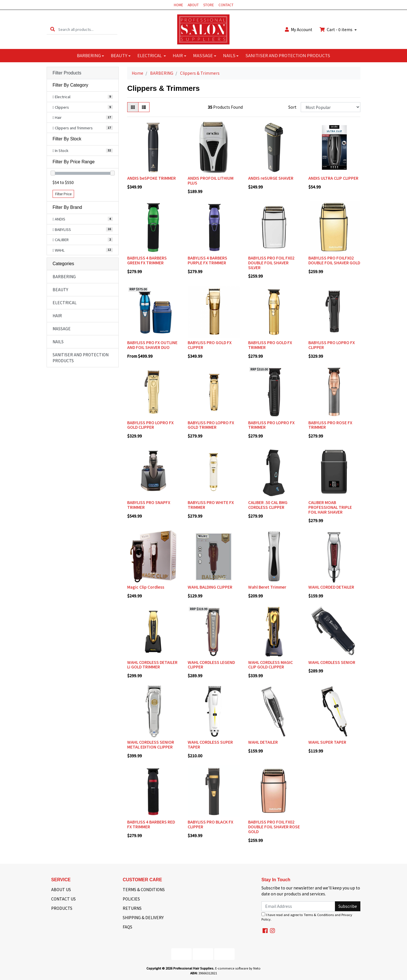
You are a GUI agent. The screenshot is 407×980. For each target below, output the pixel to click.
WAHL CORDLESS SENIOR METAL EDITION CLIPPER (151, 744)
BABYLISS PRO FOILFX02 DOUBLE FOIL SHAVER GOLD (334, 260)
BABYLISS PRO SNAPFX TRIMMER (149, 505)
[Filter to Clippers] (83, 107)
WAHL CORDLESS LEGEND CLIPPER (211, 665)
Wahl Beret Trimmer (267, 587)
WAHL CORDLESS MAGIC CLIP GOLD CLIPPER (270, 665)
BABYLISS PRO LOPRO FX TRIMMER (271, 425)
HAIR (178, 55)
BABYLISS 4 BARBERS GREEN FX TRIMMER (147, 260)
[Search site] (53, 29)
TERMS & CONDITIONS (144, 889)
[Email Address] (298, 906)
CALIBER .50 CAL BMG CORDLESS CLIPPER (268, 505)
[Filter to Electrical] (83, 97)
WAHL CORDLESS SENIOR (332, 662)
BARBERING (89, 55)
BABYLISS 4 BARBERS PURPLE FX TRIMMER (207, 260)
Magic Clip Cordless (146, 587)
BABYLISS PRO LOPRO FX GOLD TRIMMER (211, 425)
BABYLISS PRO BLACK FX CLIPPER (210, 824)
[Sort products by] (331, 107)
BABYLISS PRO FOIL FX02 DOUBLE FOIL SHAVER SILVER (271, 263)
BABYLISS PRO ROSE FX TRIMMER (330, 425)
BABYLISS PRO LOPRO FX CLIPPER (332, 345)
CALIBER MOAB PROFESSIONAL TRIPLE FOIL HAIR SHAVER (330, 507)
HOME (178, 5)
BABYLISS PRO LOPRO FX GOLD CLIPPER (150, 425)
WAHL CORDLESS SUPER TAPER (210, 744)
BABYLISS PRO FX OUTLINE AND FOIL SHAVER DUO (152, 345)
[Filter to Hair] (83, 117)
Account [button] (299, 29)
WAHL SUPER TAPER (327, 742)
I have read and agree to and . (307, 917)
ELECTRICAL (150, 55)
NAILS (229, 55)
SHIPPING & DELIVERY (143, 917)
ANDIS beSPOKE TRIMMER (151, 178)
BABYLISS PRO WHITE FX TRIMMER (211, 505)
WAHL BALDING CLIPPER (210, 587)
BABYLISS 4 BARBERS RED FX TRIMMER (151, 824)
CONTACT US (63, 899)
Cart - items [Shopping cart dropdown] (336, 29)
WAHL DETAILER (263, 742)
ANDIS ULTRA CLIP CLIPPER (333, 178)
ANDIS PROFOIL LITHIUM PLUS (211, 180)
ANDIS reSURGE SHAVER (271, 178)
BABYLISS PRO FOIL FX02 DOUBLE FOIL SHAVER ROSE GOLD (274, 827)
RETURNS (132, 908)
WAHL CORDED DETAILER (331, 587)
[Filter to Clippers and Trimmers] (83, 128)
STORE (209, 5)
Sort (292, 107)
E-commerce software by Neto (238, 968)
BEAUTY (119, 55)
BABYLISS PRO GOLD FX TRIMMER (270, 345)
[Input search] (88, 29)
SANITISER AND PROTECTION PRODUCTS (288, 55)
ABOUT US (61, 889)
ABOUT (193, 5)
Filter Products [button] (67, 73)
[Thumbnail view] (133, 107)
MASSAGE (203, 55)
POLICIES (131, 899)
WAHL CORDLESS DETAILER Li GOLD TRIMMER (152, 665)
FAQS (127, 927)
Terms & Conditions (319, 915)
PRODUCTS (62, 908)
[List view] (144, 107)
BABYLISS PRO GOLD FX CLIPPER (210, 345)
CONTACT (226, 5)
